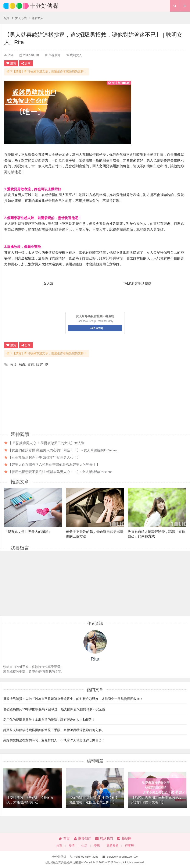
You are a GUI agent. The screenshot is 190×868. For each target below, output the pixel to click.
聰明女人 (37, 18)
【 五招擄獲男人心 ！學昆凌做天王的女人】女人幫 (46, 443)
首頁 (6, 18)
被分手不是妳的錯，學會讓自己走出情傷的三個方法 (95, 534)
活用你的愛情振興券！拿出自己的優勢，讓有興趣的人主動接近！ (49, 720)
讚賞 (11, 63)
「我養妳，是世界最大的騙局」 (28, 532)
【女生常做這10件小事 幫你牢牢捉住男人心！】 (44, 457)
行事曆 (129, 846)
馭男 (39, 365)
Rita (10, 55)
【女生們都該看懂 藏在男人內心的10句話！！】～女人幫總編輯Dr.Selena (63, 450)
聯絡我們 (104, 838)
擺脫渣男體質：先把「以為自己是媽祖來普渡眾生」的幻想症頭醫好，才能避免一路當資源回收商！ (73, 699)
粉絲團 (124, 838)
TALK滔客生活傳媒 (137, 283)
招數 (22, 365)
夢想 (97, 846)
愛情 (72, 846)
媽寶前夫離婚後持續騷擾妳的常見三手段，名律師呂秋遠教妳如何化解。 (54, 730)
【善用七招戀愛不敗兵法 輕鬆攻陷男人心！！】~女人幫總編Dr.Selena (60, 472)
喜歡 (31, 365)
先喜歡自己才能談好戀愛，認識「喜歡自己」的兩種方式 (157, 534)
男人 (13, 365)
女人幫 (48, 283)
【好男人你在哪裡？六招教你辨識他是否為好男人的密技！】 (54, 465)
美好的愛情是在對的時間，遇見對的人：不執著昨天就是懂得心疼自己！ (54, 740)
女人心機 (21, 18)
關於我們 (83, 838)
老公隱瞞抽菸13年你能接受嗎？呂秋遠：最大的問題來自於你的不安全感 (54, 709)
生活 (84, 846)
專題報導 (112, 846)
